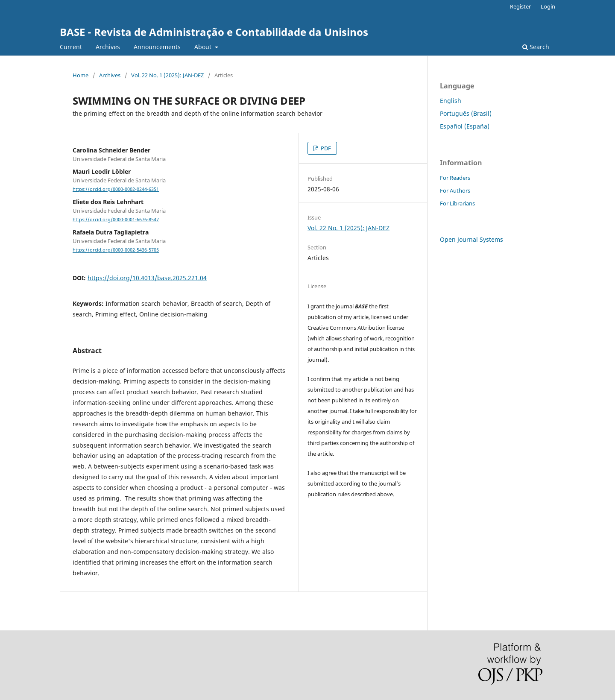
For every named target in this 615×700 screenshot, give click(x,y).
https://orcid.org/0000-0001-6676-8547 (116, 220)
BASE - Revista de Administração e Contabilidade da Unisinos (214, 32)
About (204, 47)
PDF (325, 148)
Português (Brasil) (466, 113)
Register (520, 6)
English (451, 101)
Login (548, 6)
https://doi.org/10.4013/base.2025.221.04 (147, 278)
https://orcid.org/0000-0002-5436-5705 (116, 250)
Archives (108, 47)
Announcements (157, 47)
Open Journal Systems (471, 239)
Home (81, 75)
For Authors (455, 190)
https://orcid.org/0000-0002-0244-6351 (116, 189)
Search (536, 47)
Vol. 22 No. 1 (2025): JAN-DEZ (167, 75)
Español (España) (465, 126)
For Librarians (457, 203)
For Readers (455, 178)
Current (71, 47)
